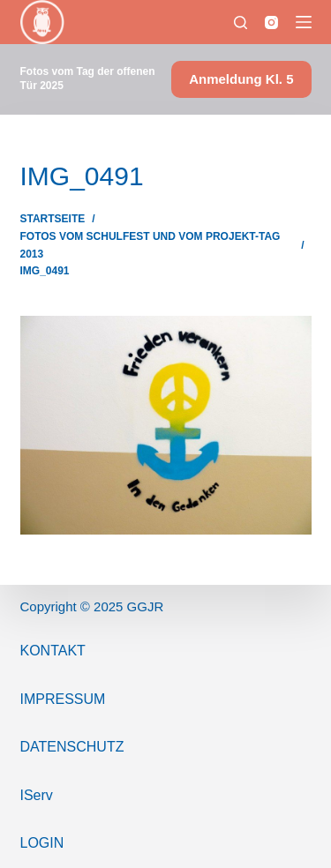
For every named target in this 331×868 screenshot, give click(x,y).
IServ (37, 795)
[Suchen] (241, 22)
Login (42, 843)
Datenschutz (72, 747)
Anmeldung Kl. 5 (241, 79)
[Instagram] (271, 22)
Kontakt (53, 651)
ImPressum (63, 699)
